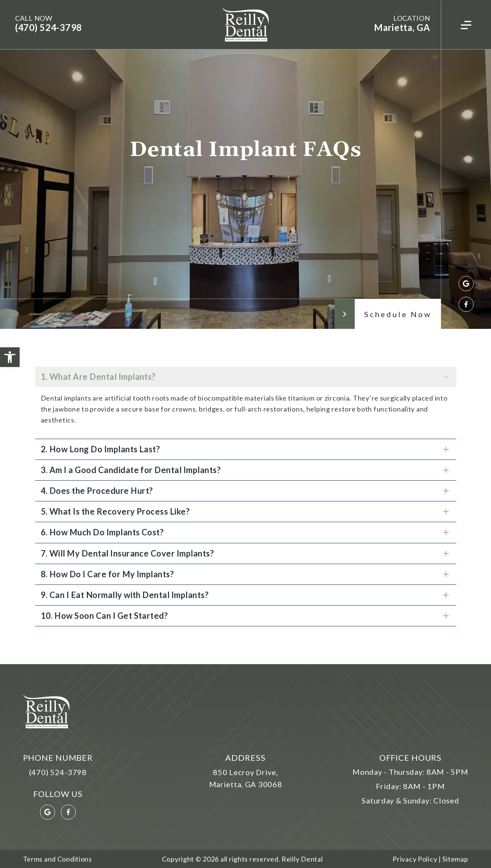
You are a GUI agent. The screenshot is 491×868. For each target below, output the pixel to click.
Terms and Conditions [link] (58, 859)
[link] (10, 357)
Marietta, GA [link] (402, 27)
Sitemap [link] (455, 859)
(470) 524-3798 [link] (48, 27)
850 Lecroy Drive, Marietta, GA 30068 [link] (246, 778)
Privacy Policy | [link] (417, 859)
